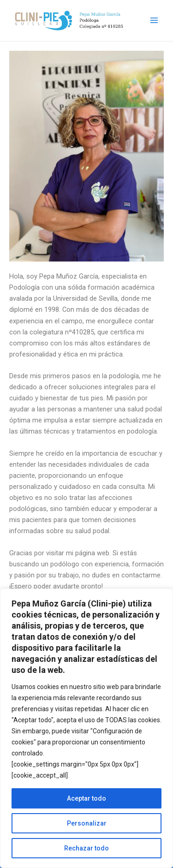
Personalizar (87, 823)
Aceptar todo (86, 798)
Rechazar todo (86, 848)
